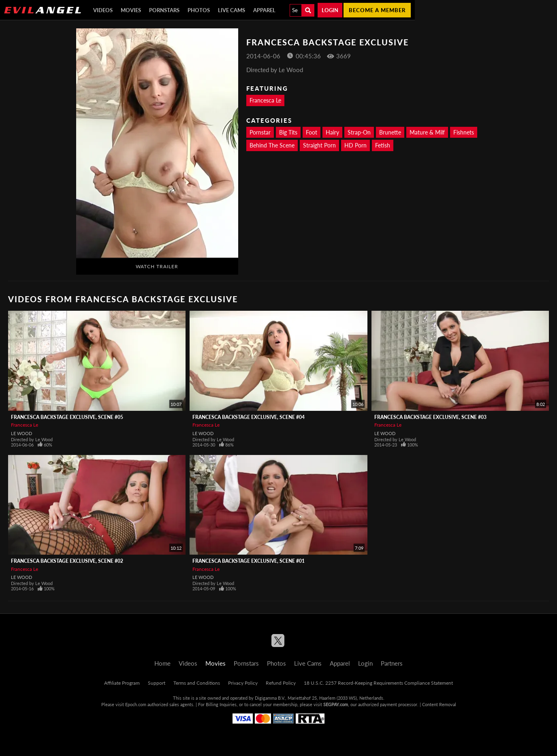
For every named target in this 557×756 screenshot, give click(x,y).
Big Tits (288, 132)
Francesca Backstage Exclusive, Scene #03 (430, 417)
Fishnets (464, 132)
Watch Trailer (157, 266)
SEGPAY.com (336, 704)
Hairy (332, 132)
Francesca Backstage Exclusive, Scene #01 (249, 561)
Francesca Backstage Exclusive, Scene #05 (67, 417)
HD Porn (355, 145)
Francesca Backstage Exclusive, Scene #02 (67, 561)
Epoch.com (136, 704)
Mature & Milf (427, 132)
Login (330, 10)
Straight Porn (319, 145)
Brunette (390, 132)
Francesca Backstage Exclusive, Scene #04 (249, 417)
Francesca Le (265, 100)
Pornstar (260, 132)
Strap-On (359, 132)
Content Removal (439, 704)
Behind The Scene (272, 145)
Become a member (377, 10)
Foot (312, 132)
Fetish (383, 145)
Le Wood (21, 433)
